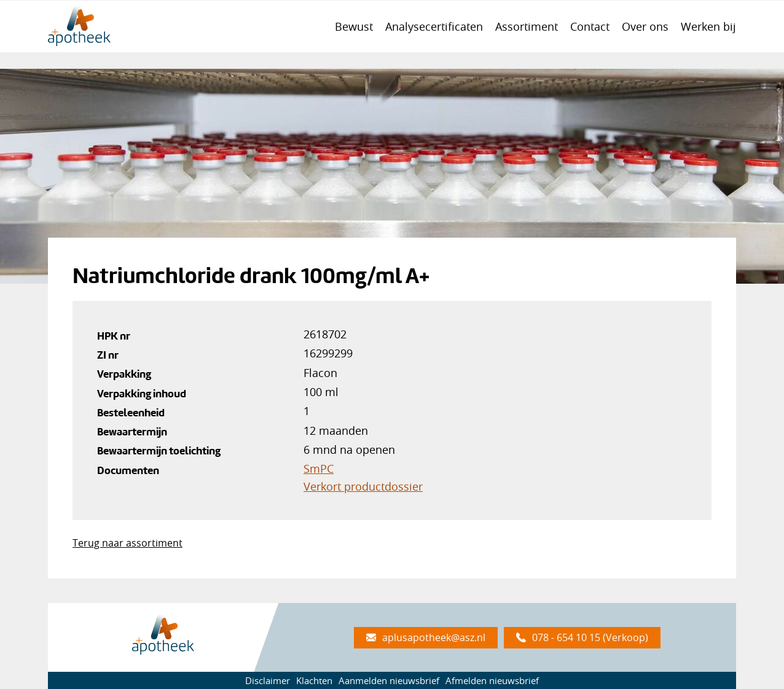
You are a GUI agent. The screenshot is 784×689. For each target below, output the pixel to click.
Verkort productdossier (363, 486)
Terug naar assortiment (127, 543)
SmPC (319, 469)
